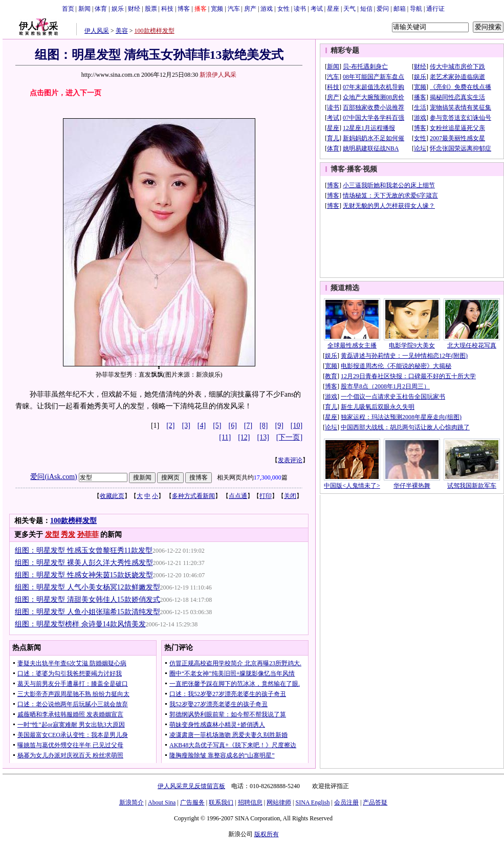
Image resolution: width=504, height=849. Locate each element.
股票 (151, 9)
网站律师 (279, 802)
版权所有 (267, 834)
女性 (283, 9)
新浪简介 (132, 802)
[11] (225, 437)
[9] (279, 426)
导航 (416, 9)
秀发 (68, 535)
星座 (333, 9)
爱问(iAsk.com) (53, 477)
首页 (68, 9)
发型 (52, 535)
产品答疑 (375, 802)
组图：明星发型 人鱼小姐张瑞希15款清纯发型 (87, 612)
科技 (167, 9)
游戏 (267, 9)
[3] (186, 426)
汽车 (234, 9)
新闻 (84, 9)
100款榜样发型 (155, 31)
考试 (317, 9)
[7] (248, 426)
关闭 (290, 496)
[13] (263, 437)
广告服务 (192, 802)
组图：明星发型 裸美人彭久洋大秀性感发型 (84, 563)
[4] (202, 426)
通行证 (435, 9)
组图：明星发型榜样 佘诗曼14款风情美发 (80, 624)
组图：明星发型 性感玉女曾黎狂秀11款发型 (84, 550)
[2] (170, 426)
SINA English (312, 802)
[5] (217, 426)
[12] (244, 437)
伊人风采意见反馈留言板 (191, 786)
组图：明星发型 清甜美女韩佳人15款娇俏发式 (87, 600)
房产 (250, 9)
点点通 (238, 496)
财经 (134, 9)
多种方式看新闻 (193, 496)
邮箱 (400, 9)
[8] (264, 426)
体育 (101, 9)
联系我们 (221, 802)
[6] (233, 426)
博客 (184, 9)
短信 (366, 9)
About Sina (162, 802)
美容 (122, 31)
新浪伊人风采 (218, 75)
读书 (300, 9)
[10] (297, 426)
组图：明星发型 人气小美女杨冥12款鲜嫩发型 (87, 587)
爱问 (383, 9)
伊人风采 (97, 31)
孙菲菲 (88, 535)
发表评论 (290, 460)
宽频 (217, 9)
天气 (349, 9)
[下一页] (289, 437)
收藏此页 (112, 496)
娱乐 (118, 9)
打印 (266, 496)
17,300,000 (268, 477)
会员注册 (346, 802)
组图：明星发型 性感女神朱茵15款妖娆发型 (84, 575)
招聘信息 (250, 802)
